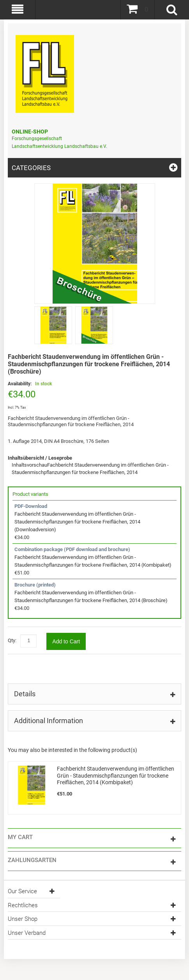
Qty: (12, 640)
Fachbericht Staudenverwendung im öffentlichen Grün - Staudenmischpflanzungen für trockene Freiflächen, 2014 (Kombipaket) (116, 775)
